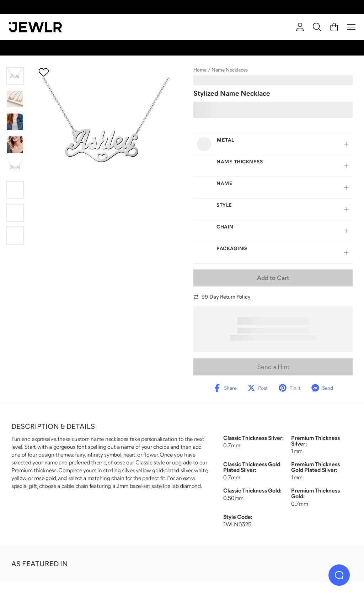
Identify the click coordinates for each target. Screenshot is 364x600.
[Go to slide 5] (15, 167)
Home (200, 70)
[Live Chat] (339, 575)
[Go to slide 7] (15, 213)
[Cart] (334, 27)
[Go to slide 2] (15, 99)
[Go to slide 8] (15, 236)
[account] (300, 27)
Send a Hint (273, 367)
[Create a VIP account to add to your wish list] (44, 72)
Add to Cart (273, 278)
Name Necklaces (230, 70)
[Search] (317, 27)
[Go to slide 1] (15, 76)
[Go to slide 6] (15, 190)
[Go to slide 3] (15, 122)
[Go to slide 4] (15, 144)
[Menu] (351, 27)
